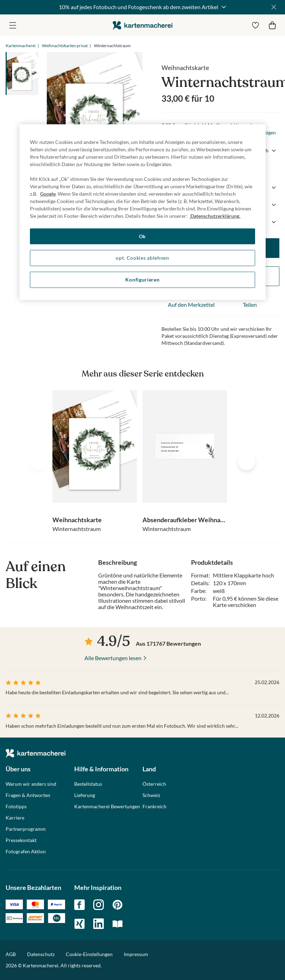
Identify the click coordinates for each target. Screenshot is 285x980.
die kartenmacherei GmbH (142, 25)
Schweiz (151, 795)
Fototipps (16, 807)
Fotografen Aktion (26, 852)
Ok (142, 236)
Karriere (15, 818)
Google (48, 194)
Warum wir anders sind (31, 784)
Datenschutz (41, 954)
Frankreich (154, 807)
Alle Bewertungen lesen (113, 658)
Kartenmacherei (21, 46)
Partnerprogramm (26, 829)
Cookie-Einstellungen (89, 954)
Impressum (136, 954)
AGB (11, 954)
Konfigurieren (142, 280)
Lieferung (85, 795)
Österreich (154, 784)
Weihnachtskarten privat (65, 46)
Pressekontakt (21, 840)
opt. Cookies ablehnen (142, 258)
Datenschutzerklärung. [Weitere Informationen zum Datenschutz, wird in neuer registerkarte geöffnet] (215, 216)
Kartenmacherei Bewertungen (107, 807)
